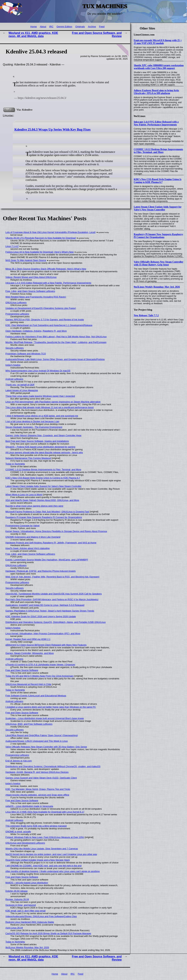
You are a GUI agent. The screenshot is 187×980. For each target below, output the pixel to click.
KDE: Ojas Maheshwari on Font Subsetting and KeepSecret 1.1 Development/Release (49, 325)
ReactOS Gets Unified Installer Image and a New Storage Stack (38, 860)
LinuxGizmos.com (144, 35)
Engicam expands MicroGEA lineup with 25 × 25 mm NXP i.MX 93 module (158, 42)
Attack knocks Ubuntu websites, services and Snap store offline (37, 795)
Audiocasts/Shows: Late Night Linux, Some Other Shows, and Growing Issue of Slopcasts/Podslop (55, 359)
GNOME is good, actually (18, 832)
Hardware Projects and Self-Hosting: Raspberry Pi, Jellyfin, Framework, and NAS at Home (51, 543)
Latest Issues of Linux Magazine (22, 390)
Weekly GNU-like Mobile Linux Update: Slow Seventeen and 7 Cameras (42, 849)
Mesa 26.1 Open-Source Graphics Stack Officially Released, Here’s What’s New (46, 269)
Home (34, 27)
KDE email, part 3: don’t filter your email (25, 911)
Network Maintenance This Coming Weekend (28, 458)
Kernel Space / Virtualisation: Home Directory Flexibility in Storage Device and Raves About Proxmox (56, 531)
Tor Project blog (143, 310)
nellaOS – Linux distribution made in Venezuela (29, 806)
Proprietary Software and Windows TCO (26, 354)
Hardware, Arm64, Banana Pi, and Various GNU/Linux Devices (37, 772)
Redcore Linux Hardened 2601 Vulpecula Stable (30, 922)
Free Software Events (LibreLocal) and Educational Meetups (36, 696)
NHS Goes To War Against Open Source (26, 260)
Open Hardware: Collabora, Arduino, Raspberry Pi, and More (36, 331)
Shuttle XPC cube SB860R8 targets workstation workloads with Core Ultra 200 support (159, 67)
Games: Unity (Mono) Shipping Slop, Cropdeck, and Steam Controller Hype (43, 435)
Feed (102, 27)
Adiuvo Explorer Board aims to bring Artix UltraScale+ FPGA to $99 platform (156, 92)
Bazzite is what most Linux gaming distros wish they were (34, 506)
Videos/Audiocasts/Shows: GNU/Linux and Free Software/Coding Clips (41, 916)
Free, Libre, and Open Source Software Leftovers (30, 291)
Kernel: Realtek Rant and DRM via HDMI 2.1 (28, 639)
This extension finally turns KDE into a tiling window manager (36, 826)
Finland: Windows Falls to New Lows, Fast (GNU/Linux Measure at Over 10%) (45, 837)
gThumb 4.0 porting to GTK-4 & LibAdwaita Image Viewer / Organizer (40, 665)
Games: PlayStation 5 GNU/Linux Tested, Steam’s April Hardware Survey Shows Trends (50, 611)
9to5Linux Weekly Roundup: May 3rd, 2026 (157, 287)
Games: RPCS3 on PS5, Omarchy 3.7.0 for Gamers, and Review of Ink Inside (45, 320)
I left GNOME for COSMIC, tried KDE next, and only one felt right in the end (44, 866)
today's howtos (13, 365)
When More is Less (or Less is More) (24, 495)
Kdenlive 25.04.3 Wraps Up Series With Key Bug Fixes (52, 130)
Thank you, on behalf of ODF (20, 385)
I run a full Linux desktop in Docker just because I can (32, 421)
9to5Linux (140, 116)
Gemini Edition (64, 27)
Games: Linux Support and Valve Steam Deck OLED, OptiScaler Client (41, 778)
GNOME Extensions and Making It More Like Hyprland (33, 537)
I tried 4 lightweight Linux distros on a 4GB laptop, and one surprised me (42, 416)
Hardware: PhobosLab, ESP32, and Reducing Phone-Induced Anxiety (41, 571)
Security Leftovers (15, 348)
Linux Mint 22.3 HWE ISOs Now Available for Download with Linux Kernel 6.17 (45, 812)
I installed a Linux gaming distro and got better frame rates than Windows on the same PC (51, 707)
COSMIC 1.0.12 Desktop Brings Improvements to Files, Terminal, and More (158, 151)
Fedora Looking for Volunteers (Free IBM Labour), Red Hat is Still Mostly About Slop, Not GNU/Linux (56, 337)
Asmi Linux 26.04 (14, 928)
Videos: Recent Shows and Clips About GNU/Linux (31, 277)
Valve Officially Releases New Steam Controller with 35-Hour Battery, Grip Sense (158, 263)
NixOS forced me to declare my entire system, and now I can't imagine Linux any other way (51, 854)
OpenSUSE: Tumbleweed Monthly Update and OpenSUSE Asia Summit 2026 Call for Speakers (54, 594)
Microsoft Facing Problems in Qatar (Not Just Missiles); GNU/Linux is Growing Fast (47, 512)
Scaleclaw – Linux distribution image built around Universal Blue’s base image (45, 718)
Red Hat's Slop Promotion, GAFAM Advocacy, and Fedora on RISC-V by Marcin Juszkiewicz (52, 599)
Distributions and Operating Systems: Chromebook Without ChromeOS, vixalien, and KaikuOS (53, 766)
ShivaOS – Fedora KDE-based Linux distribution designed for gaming (40, 447)
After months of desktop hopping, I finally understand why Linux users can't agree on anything (53, 871)
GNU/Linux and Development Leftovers (25, 843)
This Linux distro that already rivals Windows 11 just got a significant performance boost (50, 407)
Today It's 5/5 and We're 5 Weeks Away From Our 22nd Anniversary (40, 676)
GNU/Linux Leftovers (16, 303)
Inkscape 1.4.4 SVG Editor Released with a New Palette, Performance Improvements (156, 123)
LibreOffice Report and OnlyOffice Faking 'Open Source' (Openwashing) (42, 735)
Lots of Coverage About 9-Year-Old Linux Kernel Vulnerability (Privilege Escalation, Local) (51, 232)
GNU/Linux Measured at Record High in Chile (28, 684)
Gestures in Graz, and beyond (21, 905)
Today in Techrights (15, 464)
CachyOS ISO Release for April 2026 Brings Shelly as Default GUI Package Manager (48, 933)
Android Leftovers (14, 379)
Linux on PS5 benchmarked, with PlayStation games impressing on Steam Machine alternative (53, 402)
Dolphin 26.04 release (17, 891)
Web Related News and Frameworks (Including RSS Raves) (36, 297)
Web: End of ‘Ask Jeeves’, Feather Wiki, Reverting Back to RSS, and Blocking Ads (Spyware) (52, 577)
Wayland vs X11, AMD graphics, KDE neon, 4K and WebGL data (33, 35)
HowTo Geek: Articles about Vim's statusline (28, 548)
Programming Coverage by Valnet (23, 526)
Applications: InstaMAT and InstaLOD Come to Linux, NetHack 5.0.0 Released (45, 605)
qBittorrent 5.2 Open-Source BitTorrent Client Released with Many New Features (46, 645)
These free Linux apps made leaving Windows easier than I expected (40, 396)
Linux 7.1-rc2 (12, 246)
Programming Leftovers (17, 314)
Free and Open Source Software (22, 670)
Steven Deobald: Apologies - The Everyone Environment (34, 427)
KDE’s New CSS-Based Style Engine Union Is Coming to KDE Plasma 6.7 (158, 181)
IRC (51, 27)
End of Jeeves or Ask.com (19, 761)
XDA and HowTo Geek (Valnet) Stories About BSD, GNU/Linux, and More (42, 500)
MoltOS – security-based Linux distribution (27, 883)
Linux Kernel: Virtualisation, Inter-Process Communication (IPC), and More (43, 633)
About (43, 27)
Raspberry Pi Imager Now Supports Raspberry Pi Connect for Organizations (158, 236)
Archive (92, 27)
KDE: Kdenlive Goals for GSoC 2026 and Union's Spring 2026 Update (41, 616)
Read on (9, 110)
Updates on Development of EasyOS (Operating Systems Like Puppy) (41, 308)
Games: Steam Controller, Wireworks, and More (30, 653)
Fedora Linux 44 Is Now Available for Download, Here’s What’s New (40, 252)
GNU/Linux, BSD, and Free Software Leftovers (29, 724)
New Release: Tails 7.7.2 (146, 315)
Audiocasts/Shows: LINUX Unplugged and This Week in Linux (37, 741)
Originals (80, 27)
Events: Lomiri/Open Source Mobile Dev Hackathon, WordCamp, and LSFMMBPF (47, 560)
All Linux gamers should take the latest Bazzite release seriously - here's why (44, 452)
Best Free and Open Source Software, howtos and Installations (37, 441)
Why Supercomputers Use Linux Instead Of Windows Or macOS (38, 371)
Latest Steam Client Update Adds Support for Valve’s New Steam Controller (158, 208)
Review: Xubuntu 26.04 (17, 899)
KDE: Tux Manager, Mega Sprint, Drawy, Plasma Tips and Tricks (38, 789)
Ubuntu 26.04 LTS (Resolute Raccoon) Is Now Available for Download (41, 238)
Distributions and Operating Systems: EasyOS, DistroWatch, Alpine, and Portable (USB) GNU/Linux (56, 622)
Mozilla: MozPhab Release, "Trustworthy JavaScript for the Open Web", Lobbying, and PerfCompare (56, 342)
